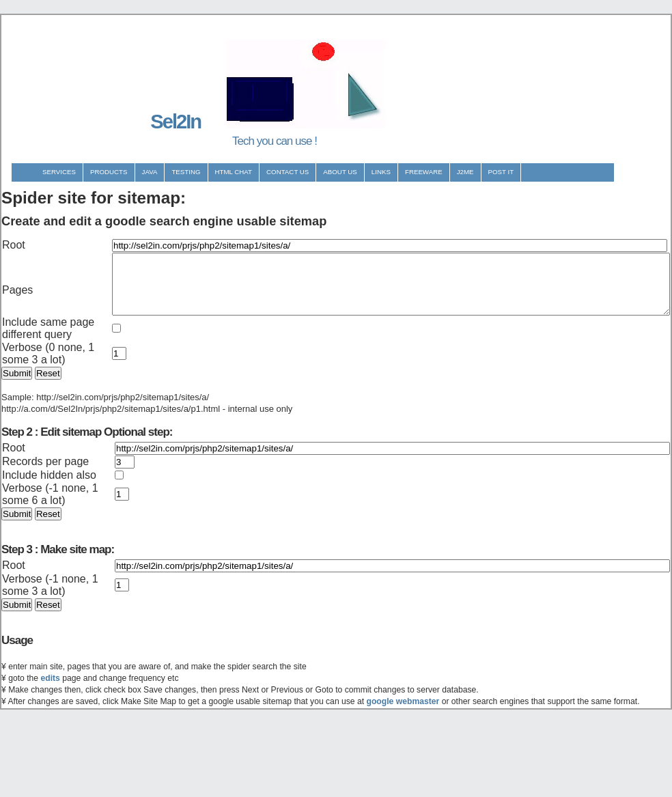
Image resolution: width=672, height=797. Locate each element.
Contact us (288, 172)
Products (109, 172)
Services (59, 172)
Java (150, 172)
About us (340, 172)
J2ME (465, 172)
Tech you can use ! (275, 141)
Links (381, 172)
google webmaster (403, 775)
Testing (186, 172)
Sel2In (176, 122)
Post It (501, 172)
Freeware (424, 172)
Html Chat (234, 172)
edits (50, 752)
